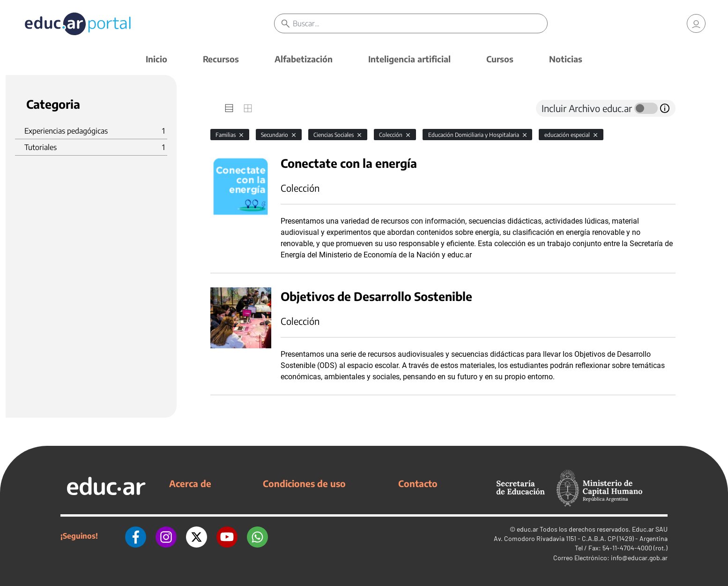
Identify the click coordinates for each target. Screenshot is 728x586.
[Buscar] (420, 23)
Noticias (566, 59)
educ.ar (527, 529)
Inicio (156, 59)
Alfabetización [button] (304, 59)
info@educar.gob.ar (639, 558)
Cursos (500, 59)
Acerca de (190, 483)
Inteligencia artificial (409, 59)
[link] (696, 23)
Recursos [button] (221, 59)
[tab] (229, 108)
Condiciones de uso (304, 483)
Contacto (418, 483)
